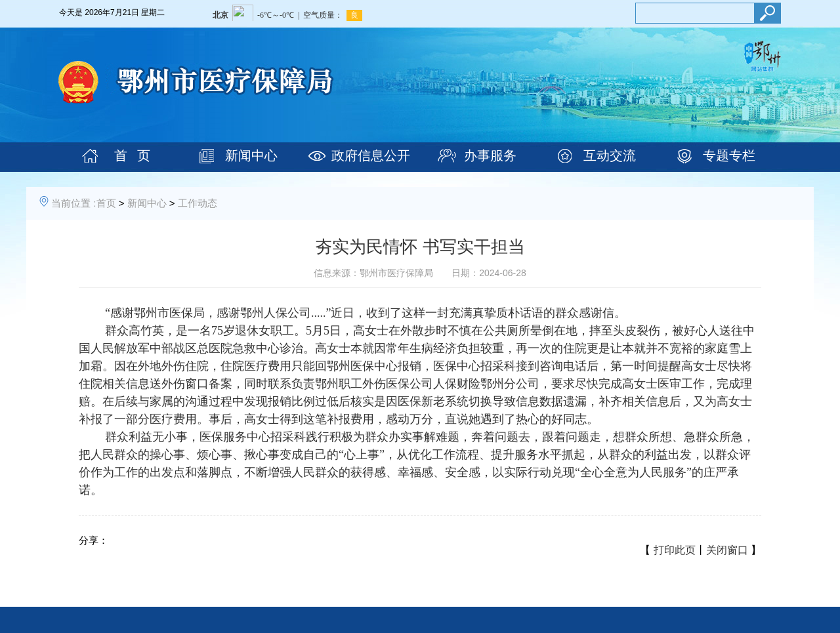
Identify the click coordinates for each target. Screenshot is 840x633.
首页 (106, 203)
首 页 (132, 155)
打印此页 (675, 550)
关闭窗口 (727, 550)
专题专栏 (729, 155)
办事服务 (490, 155)
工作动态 (198, 203)
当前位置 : (73, 203)
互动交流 (610, 155)
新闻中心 (251, 155)
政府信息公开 (371, 155)
